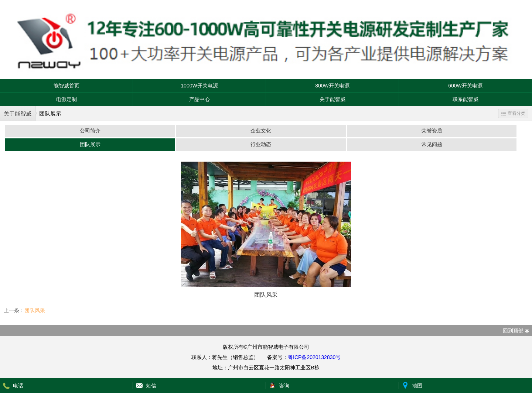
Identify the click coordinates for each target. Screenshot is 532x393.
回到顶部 (513, 331)
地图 (417, 386)
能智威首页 (66, 86)
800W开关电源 (332, 86)
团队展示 (90, 144)
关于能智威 (332, 99)
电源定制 (66, 99)
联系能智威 (465, 99)
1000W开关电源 (199, 86)
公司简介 (90, 131)
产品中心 (199, 99)
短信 (151, 386)
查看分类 (513, 113)
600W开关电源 (465, 86)
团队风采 (35, 310)
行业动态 (261, 144)
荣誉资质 (432, 131)
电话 (18, 386)
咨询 (284, 386)
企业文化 (261, 131)
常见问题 (432, 144)
